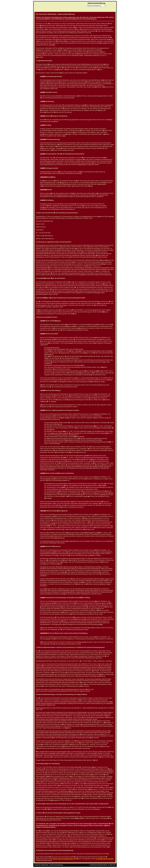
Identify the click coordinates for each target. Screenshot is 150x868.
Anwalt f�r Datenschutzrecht (104, 859)
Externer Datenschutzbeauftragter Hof (64, 859)
